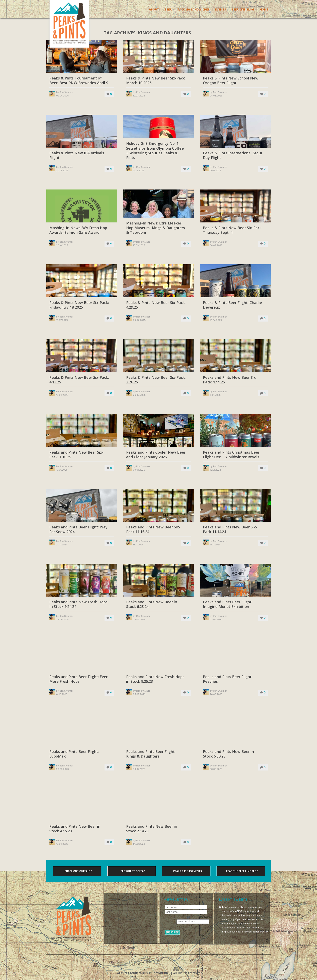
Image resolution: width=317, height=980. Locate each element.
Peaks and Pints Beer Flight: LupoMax (74, 754)
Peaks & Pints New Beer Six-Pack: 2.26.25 (156, 380)
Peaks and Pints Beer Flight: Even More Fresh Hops (79, 679)
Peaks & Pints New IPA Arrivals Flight (77, 155)
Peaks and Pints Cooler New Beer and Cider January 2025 (156, 455)
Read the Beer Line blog (242, 871)
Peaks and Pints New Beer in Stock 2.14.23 (152, 829)
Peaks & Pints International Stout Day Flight (233, 155)
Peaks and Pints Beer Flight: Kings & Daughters (151, 754)
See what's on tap (133, 871)
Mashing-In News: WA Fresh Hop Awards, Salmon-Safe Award (78, 230)
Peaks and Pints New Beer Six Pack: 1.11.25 (229, 380)
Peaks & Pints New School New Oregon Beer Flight (231, 80)
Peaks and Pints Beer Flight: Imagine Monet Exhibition (228, 604)
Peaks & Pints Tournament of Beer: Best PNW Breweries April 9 (79, 80)
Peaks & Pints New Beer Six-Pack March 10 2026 (155, 80)
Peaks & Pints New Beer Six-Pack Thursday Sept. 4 (232, 230)
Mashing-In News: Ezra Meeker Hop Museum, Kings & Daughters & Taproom (156, 228)
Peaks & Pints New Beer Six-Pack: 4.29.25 (156, 305)
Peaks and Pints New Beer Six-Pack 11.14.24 (230, 529)
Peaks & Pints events (187, 871)
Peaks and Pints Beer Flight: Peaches (228, 679)
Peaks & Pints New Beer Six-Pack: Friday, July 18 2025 (79, 305)
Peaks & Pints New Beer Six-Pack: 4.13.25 (79, 380)
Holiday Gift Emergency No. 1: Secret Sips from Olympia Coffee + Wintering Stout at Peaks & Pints (155, 151)
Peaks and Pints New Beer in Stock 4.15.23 (75, 829)
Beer (168, 9)
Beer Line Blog (243, 9)
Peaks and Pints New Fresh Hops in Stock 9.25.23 (155, 679)
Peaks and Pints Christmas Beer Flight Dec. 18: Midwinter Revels (231, 455)
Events (221, 9)
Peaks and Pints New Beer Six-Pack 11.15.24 (153, 529)
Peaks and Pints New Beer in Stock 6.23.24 (152, 604)
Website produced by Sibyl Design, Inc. (143, 973)
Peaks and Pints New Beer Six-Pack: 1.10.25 (76, 455)
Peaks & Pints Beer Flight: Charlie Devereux (232, 305)
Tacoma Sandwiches (193, 9)
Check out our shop (78, 871)
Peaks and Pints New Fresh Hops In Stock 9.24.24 (78, 604)
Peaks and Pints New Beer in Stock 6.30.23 (228, 754)
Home (264, 9)
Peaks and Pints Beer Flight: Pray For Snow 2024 (78, 529)
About (154, 9)
